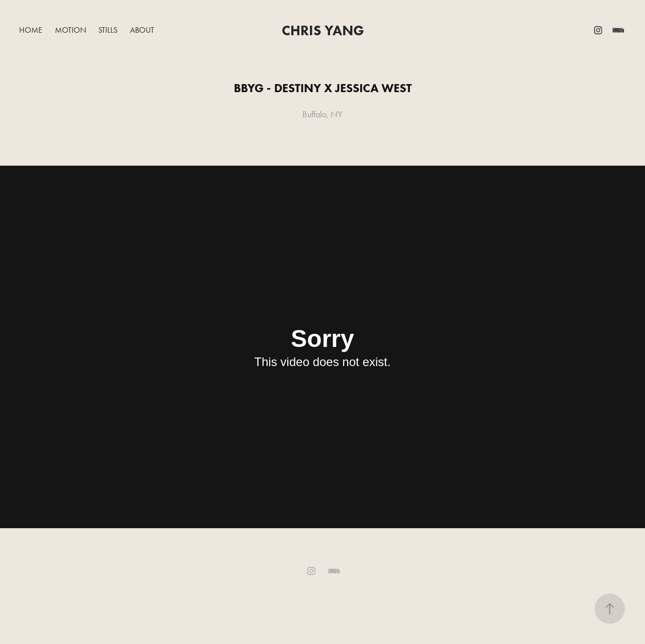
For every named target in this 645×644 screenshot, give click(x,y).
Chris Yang (323, 30)
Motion (71, 30)
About (142, 30)
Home (31, 30)
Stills (108, 30)
